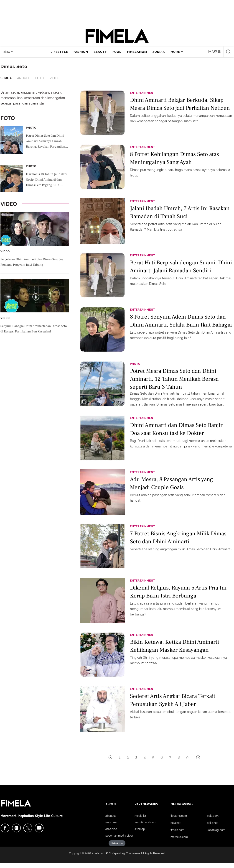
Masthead (112, 822)
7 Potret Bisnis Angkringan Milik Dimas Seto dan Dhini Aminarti (178, 537)
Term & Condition (145, 822)
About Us (111, 816)
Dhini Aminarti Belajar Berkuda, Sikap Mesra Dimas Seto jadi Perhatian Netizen (180, 104)
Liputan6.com (179, 816)
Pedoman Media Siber (119, 836)
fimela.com (98, 853)
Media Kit (140, 816)
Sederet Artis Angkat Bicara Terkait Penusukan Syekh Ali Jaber (173, 700)
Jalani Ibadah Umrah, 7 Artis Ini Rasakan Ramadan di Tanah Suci (180, 212)
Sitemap (140, 829)
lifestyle (59, 52)
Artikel (23, 78)
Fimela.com (177, 830)
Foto (40, 78)
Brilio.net (212, 823)
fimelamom (137, 52)
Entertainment (142, 93)
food (117, 52)
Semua (6, 78)
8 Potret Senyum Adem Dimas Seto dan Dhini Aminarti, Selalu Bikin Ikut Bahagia (181, 321)
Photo (31, 128)
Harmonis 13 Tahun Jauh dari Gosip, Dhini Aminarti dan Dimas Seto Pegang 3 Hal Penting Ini (46, 180)
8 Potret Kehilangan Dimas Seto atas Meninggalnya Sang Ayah (174, 158)
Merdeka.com (179, 837)
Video (55, 78)
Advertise (111, 829)
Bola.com (213, 816)
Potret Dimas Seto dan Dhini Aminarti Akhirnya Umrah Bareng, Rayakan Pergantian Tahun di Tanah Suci (46, 142)
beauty (100, 52)
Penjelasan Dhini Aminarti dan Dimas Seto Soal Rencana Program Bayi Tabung (32, 262)
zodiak (159, 52)
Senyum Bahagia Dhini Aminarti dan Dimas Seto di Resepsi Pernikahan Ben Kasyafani (34, 329)
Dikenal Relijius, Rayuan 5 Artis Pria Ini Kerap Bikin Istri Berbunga (178, 592)
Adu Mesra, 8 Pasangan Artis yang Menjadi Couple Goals (172, 483)
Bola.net (175, 823)
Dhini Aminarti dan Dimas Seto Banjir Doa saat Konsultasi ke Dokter (176, 429)
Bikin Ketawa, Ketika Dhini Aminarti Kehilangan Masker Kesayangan (174, 646)
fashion (81, 52)
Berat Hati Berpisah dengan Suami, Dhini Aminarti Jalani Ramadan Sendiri (181, 267)
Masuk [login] (215, 52)
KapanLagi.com (216, 830)
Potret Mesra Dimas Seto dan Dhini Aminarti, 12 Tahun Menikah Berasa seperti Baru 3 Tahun (174, 379)
